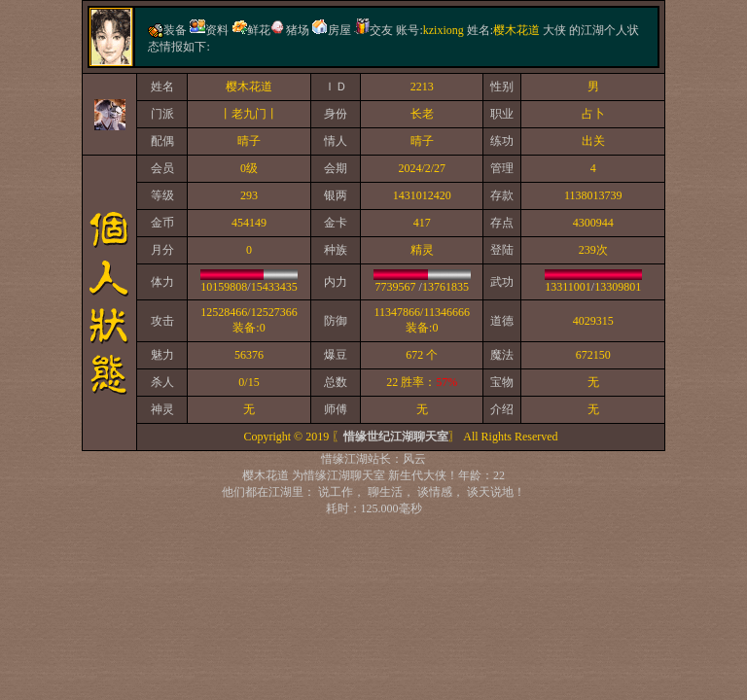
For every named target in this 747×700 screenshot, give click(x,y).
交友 (381, 30)
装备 (175, 30)
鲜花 (259, 30)
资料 (217, 30)
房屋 (339, 30)
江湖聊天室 (356, 475)
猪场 (298, 30)
